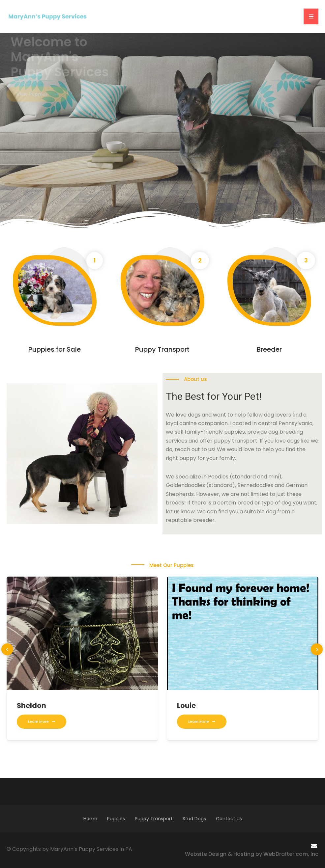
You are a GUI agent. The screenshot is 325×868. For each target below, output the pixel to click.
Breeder (269, 349)
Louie (186, 705)
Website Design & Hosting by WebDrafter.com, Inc (252, 854)
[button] (311, 16)
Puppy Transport (162, 349)
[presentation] (7, 649)
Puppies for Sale (55, 349)
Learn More (42, 721)
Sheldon (31, 705)
